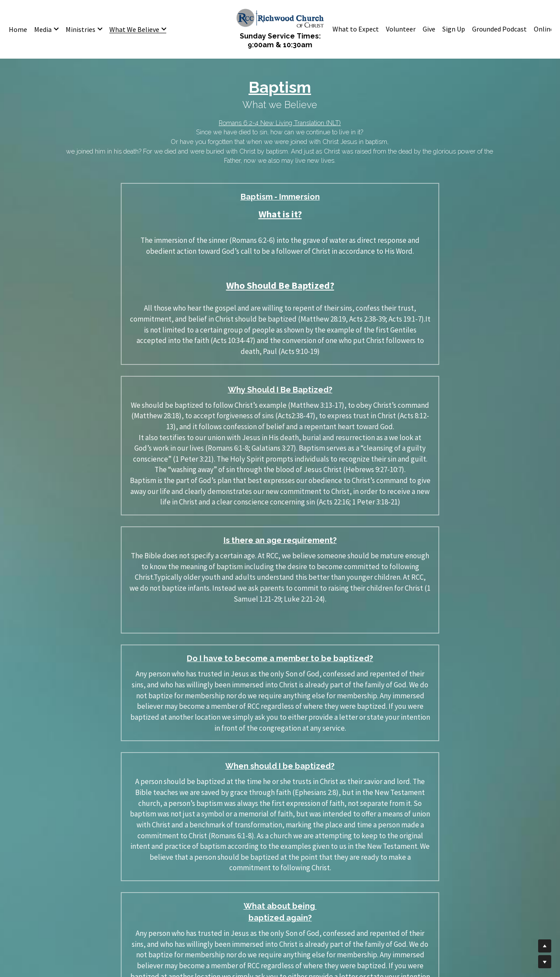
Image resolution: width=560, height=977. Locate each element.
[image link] (280, 17)
